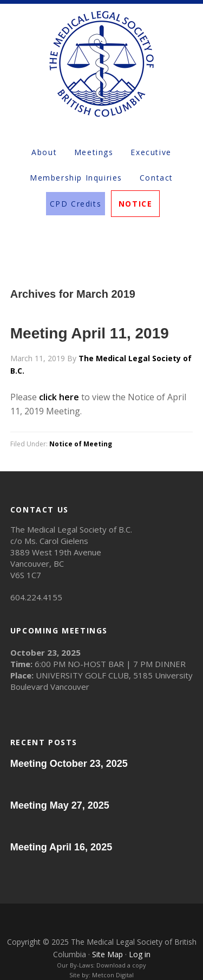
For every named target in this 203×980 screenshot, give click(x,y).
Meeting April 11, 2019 (90, 333)
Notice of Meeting (81, 444)
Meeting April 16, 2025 (61, 847)
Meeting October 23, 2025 (69, 764)
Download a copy (121, 965)
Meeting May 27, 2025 (60, 805)
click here (59, 397)
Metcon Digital (113, 975)
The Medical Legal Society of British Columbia (101, 63)
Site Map (107, 954)
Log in (140, 954)
